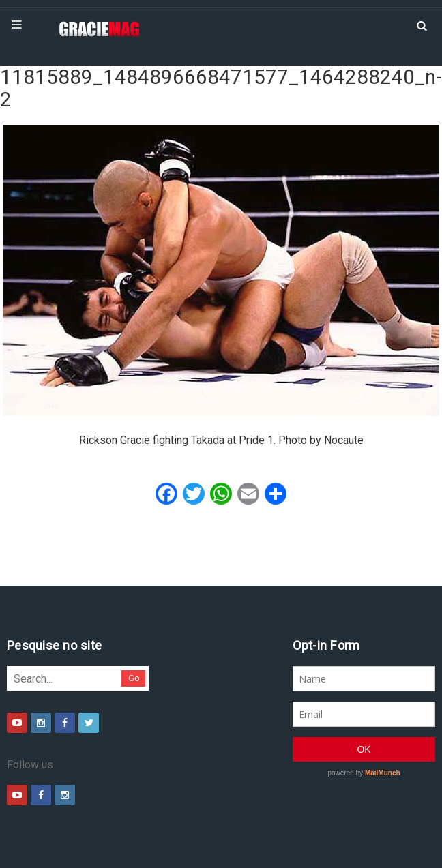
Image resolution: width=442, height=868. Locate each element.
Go (134, 678)
